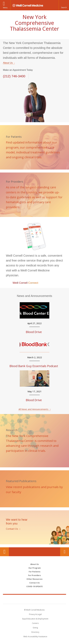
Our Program (35, 568)
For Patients (35, 572)
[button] (64, 5)
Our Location (4, 552)
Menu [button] (5, 8)
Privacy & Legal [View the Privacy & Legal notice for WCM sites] (35, 614)
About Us (8, 63)
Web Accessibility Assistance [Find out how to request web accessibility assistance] (35, 637)
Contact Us (65, 552)
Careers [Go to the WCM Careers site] (35, 623)
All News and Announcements (33, 409)
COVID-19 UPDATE (34, 586)
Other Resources (34, 579)
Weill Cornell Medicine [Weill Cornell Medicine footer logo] (34, 599)
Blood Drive (34, 332)
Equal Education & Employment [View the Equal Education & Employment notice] (35, 619)
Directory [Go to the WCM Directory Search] (35, 632)
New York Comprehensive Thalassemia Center (34, 23)
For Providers (34, 575)
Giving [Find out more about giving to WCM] (35, 628)
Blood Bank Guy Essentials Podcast (34, 366)
